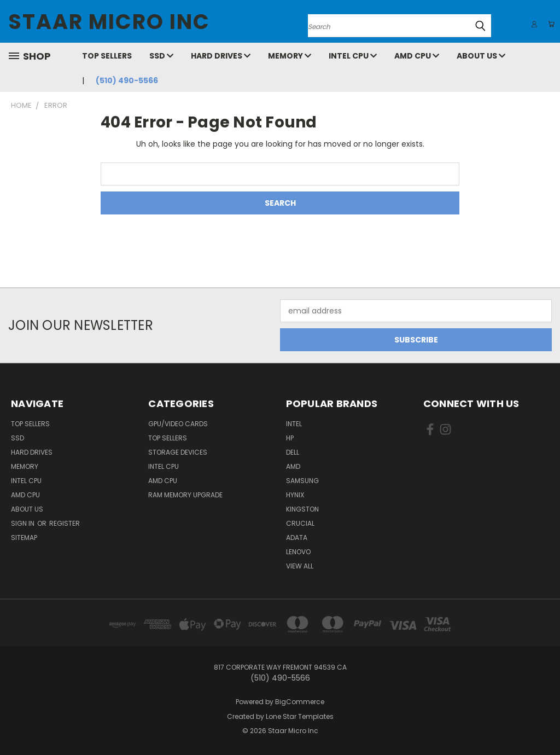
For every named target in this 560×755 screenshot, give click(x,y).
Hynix (295, 495)
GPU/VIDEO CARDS (178, 424)
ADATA (297, 538)
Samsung (302, 481)
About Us (481, 56)
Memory (290, 56)
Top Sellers (107, 56)
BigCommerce (300, 702)
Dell (293, 452)
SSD (161, 56)
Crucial (300, 523)
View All (300, 566)
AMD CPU (417, 56)
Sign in (24, 523)
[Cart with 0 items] (549, 24)
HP (290, 438)
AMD (293, 466)
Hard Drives (221, 56)
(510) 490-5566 (127, 80)
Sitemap (24, 538)
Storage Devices (178, 452)
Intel (294, 424)
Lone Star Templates (300, 716)
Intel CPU (353, 56)
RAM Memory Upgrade (185, 495)
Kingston (302, 509)
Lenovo (298, 552)
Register (65, 523)
